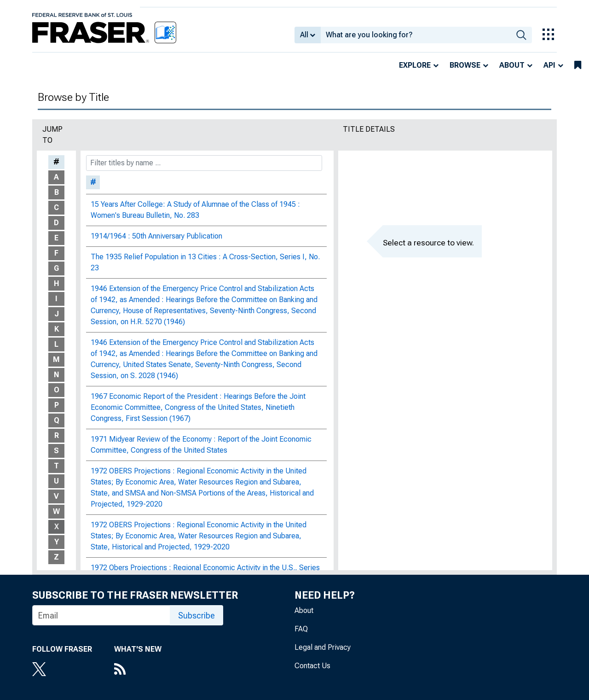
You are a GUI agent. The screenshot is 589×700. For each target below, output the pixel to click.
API (549, 65)
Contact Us (312, 666)
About (512, 65)
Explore (415, 65)
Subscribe (196, 615)
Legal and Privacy (323, 647)
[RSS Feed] (138, 670)
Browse (465, 65)
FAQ (301, 629)
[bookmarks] (578, 65)
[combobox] (416, 35)
